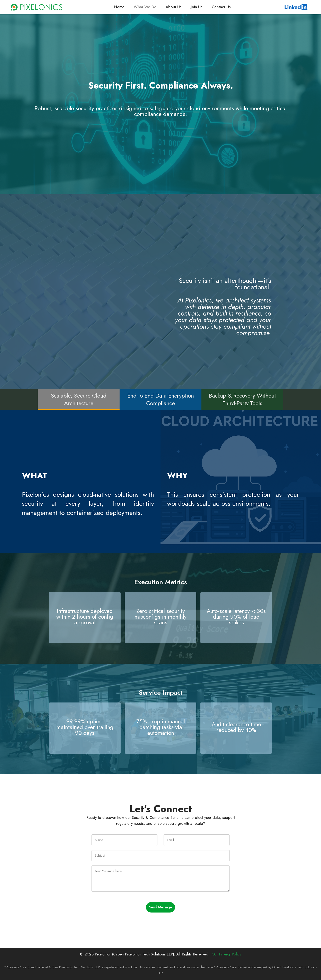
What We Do (145, 7)
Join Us (197, 7)
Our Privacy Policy (226, 954)
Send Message (160, 907)
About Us (174, 7)
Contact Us (221, 7)
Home (119, 7)
